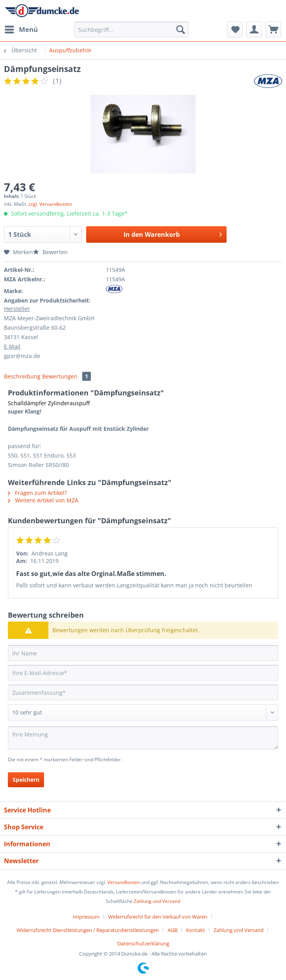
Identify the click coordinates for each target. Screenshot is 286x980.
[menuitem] (21, 30)
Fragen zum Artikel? (37, 493)
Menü (21, 29)
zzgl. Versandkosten (50, 204)
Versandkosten (124, 882)
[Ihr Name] (143, 653)
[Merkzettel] (235, 30)
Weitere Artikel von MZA (43, 500)
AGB (173, 930)
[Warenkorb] (273, 30)
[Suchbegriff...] (132, 30)
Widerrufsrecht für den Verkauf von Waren (158, 917)
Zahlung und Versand (157, 901)
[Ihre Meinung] (143, 738)
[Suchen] (181, 30)
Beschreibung (22, 376)
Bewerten (50, 252)
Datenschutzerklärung (143, 943)
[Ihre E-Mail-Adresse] (143, 673)
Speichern (26, 780)
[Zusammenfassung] (143, 692)
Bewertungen (66, 376)
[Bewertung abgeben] (143, 712)
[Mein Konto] (254, 30)
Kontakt (196, 930)
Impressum (86, 917)
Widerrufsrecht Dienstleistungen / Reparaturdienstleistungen (88, 930)
